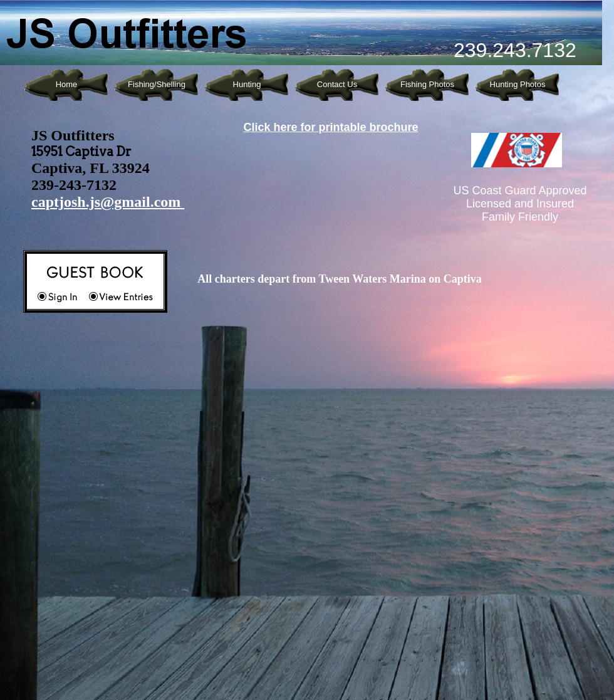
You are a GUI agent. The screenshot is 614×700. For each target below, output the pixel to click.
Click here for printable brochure (330, 127)
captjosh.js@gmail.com (108, 202)
